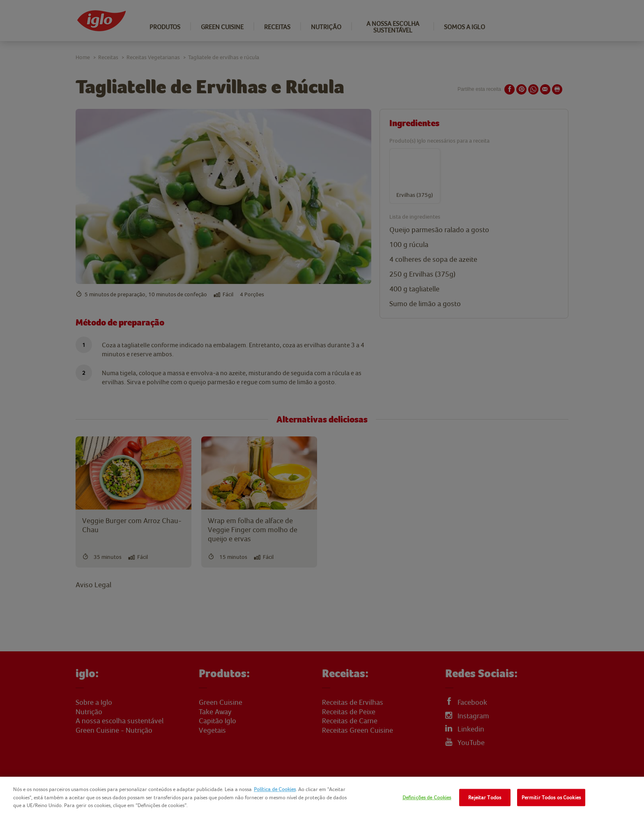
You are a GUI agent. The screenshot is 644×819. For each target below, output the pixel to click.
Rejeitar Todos (485, 797)
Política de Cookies (275, 789)
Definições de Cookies (427, 797)
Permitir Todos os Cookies (551, 797)
